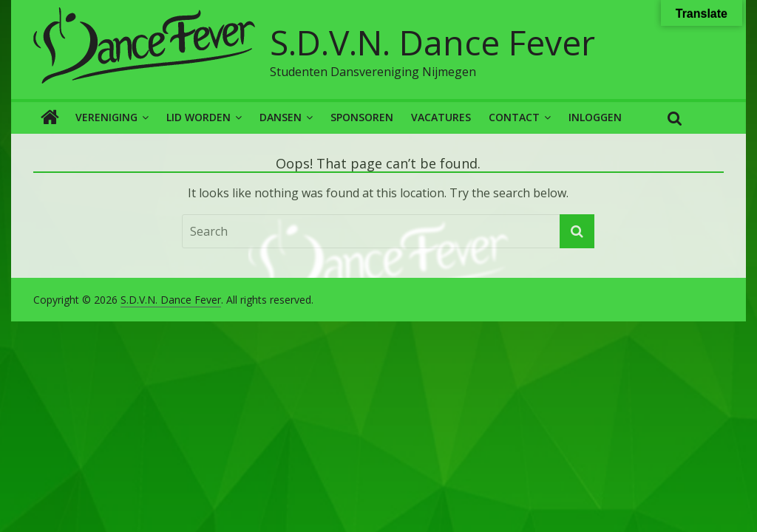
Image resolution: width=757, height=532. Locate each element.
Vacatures (441, 117)
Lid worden (198, 117)
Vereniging (106, 117)
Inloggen (595, 117)
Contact (514, 117)
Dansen (281, 117)
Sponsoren (362, 117)
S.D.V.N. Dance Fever (432, 42)
